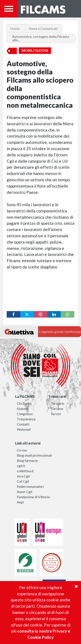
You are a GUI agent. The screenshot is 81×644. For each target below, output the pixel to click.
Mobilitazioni (35, 51)
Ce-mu (22, 450)
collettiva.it (25, 471)
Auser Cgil (25, 492)
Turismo (57, 409)
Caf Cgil (23, 481)
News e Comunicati (43, 28)
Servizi (56, 414)
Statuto (22, 409)
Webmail (24, 429)
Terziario (58, 403)
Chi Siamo (24, 403)
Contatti (23, 424)
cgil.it (21, 466)
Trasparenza (26, 419)
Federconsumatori (30, 486)
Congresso (25, 414)
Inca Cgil (23, 476)
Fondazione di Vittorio (33, 497)
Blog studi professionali (34, 455)
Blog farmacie (27, 460)
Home (15, 28)
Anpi (20, 502)
